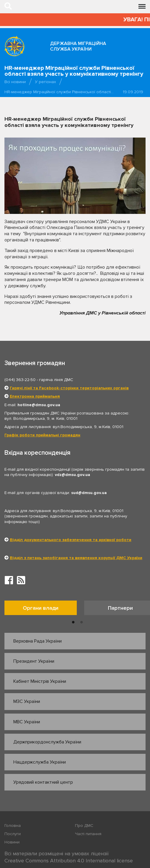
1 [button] (73, 622)
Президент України (34, 661)
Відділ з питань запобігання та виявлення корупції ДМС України (76, 558)
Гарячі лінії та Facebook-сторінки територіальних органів (69, 388)
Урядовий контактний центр (43, 782)
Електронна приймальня (35, 396)
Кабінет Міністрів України (40, 681)
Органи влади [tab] (41, 608)
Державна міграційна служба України (78, 46)
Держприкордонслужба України (47, 742)
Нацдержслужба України (40, 762)
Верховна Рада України (37, 641)
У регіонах (46, 82)
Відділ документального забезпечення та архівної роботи (71, 540)
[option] (44, 609)
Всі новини (15, 82)
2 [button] (82, 622)
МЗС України (27, 701)
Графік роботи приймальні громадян (42, 435)
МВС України (27, 722)
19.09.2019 (133, 92)
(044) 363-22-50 (20, 380)
